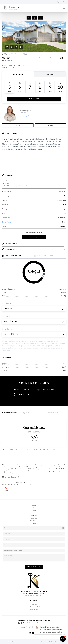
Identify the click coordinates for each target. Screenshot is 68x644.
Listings (34, 508)
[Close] (64, 627)
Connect (34, 524)
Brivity (10, 642)
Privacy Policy (40, 642)
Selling (34, 513)
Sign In (61, 2)
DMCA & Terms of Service (53, 642)
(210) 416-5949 (34, 609)
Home (34, 505)
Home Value (34, 518)
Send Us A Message (34, 567)
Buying (34, 510)
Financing (34, 516)
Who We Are (34, 521)
